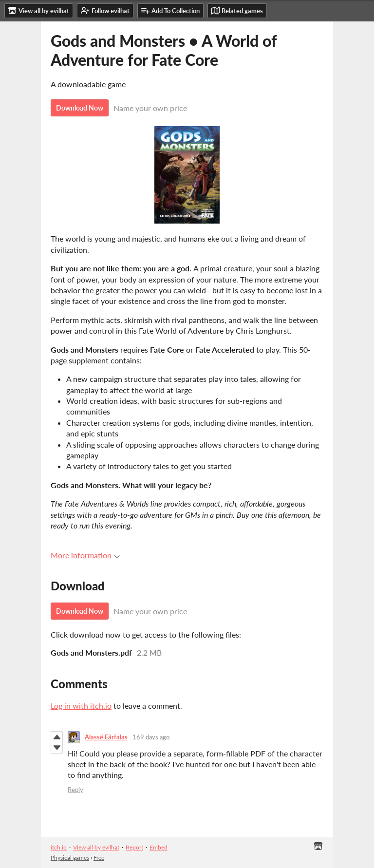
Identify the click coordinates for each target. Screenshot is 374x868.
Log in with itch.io (81, 706)
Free (99, 858)
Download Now (80, 108)
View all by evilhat (96, 847)
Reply (75, 790)
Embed (159, 847)
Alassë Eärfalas (106, 737)
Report (134, 847)
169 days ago (151, 737)
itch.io (59, 847)
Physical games (70, 858)
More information (85, 555)
